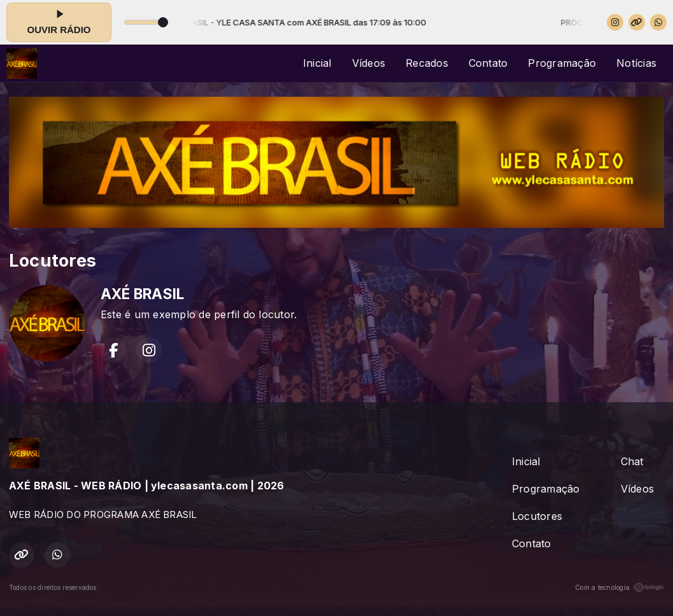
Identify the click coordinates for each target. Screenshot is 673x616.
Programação (562, 63)
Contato (488, 63)
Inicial (317, 63)
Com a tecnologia (620, 587)
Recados (427, 63)
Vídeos (369, 63)
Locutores (537, 516)
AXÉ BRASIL (142, 294)
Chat (632, 461)
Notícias (636, 63)
